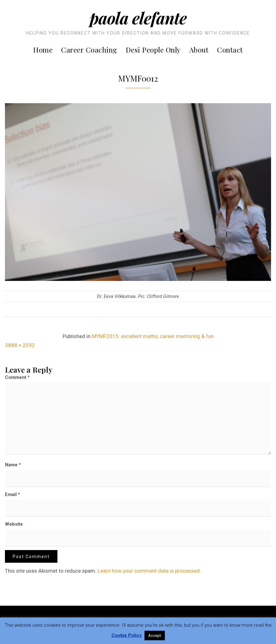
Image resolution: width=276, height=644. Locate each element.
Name (13, 465)
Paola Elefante (138, 18)
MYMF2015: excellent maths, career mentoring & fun (153, 336)
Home (43, 50)
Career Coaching (89, 50)
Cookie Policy (127, 635)
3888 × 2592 (20, 345)
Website (14, 524)
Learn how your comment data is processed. (149, 571)
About (199, 50)
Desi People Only (153, 50)
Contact (230, 50)
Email (13, 494)
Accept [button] (155, 636)
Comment (17, 377)
